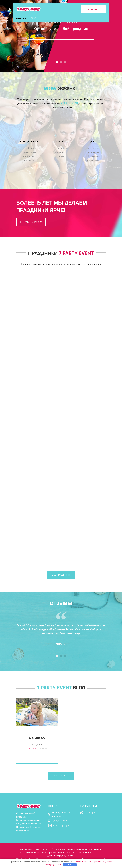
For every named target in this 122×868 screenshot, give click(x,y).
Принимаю (70, 865)
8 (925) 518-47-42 (60, 821)
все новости (61, 776)
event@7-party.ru (61, 825)
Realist (44, 749)
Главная (21, 18)
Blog (34, 18)
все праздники (61, 575)
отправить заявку (31, 222)
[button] (57, 656)
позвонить (94, 9)
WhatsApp (90, 812)
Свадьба (37, 738)
